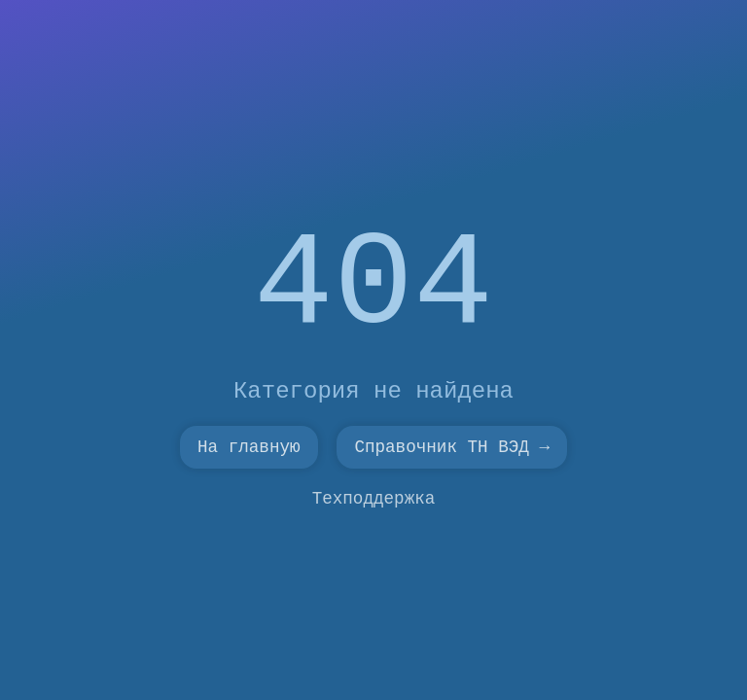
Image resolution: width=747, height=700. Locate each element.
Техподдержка (374, 499)
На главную (249, 447)
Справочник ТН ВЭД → (452, 447)
